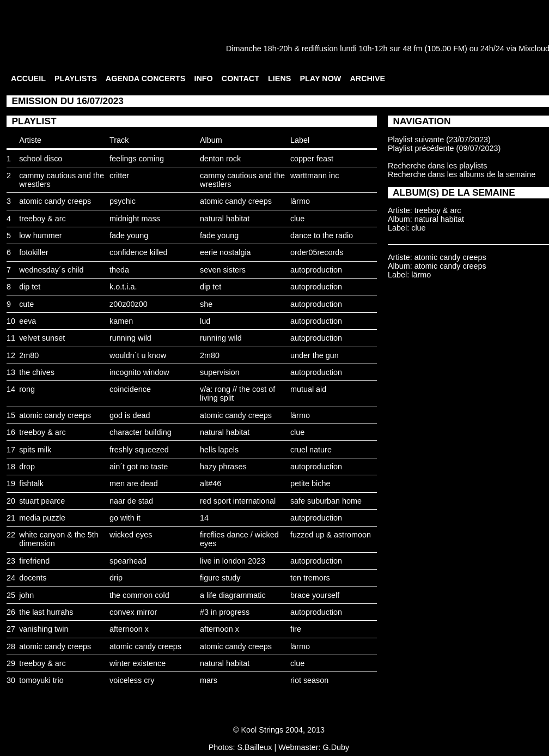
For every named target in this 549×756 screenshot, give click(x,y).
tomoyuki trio (41, 680)
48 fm (412, 49)
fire (296, 629)
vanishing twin (44, 629)
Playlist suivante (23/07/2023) (439, 140)
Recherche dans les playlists (437, 166)
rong (27, 389)
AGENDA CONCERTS (146, 78)
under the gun (315, 355)
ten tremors (310, 578)
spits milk (35, 450)
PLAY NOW (320, 78)
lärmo (300, 201)
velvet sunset (42, 338)
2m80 (29, 355)
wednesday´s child (51, 270)
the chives (37, 372)
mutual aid (308, 389)
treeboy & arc (42, 219)
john (26, 595)
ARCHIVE (367, 78)
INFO (203, 78)
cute (26, 304)
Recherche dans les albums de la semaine (462, 174)
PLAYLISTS (76, 78)
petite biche (310, 483)
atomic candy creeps (55, 201)
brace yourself (315, 595)
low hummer (40, 235)
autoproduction (316, 270)
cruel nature (311, 450)
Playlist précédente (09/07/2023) (444, 148)
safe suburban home (326, 501)
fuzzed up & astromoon (331, 535)
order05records (317, 252)
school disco (41, 159)
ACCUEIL (28, 78)
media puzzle (42, 518)
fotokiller (34, 252)
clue (297, 219)
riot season (309, 680)
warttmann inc (315, 176)
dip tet (30, 287)
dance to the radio (322, 235)
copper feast (312, 159)
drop (27, 467)
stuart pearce (42, 501)
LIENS (279, 78)
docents (33, 578)
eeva (28, 321)
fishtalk (31, 483)
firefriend (34, 561)
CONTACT (240, 78)
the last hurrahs (46, 612)
